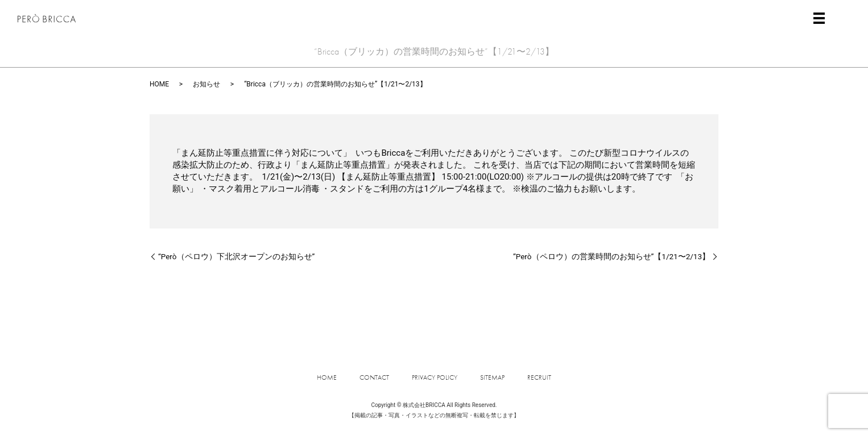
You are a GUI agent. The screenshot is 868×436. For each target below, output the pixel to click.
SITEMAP (492, 377)
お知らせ (206, 84)
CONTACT (374, 377)
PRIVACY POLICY (435, 377)
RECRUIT (539, 377)
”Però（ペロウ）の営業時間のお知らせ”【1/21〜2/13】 (611, 256)
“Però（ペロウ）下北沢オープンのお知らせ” (236, 256)
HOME (159, 84)
